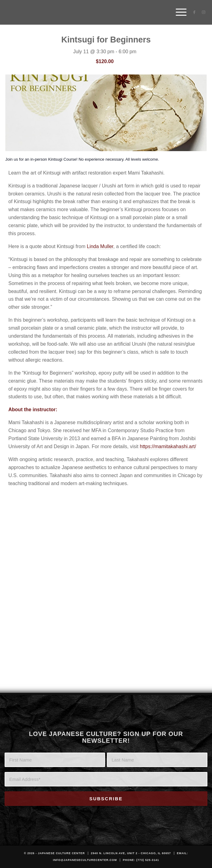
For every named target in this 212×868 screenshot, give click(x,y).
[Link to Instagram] (203, 12)
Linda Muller (100, 246)
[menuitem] (178, 12)
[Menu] (178, 12)
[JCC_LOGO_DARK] (84, 12)
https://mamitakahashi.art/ (168, 446)
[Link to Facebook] (194, 12)
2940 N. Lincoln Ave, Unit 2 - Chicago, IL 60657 (131, 853)
